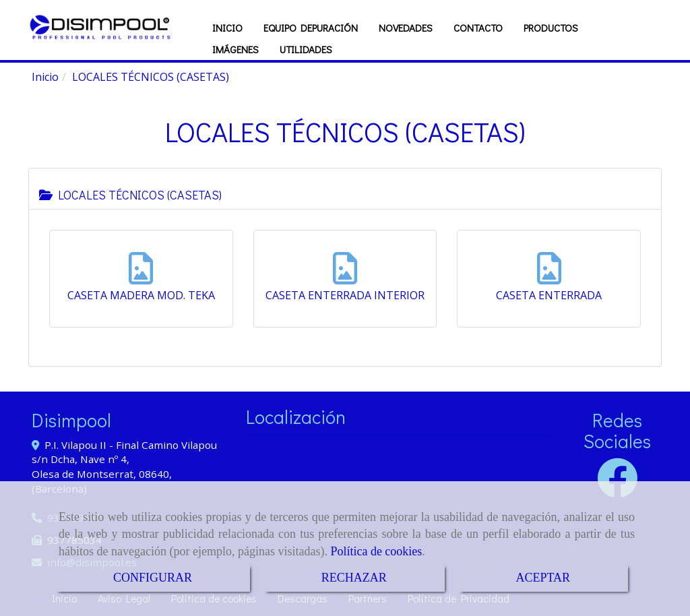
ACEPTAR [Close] (543, 578)
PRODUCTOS (551, 28)
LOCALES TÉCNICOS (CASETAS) (130, 195)
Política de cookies (376, 551)
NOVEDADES (406, 28)
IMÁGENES (236, 49)
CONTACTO (478, 28)
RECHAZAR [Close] (354, 578)
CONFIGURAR (153, 578)
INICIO (227, 28)
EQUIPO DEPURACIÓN (311, 28)
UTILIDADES (306, 49)
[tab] (345, 189)
